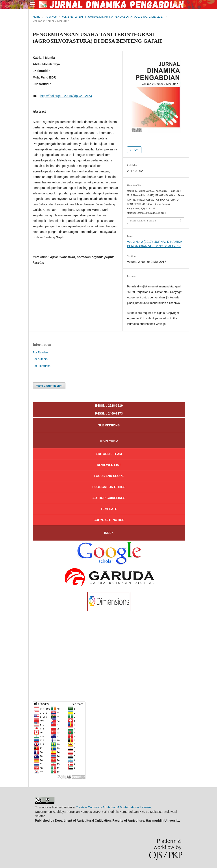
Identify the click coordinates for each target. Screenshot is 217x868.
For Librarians (42, 366)
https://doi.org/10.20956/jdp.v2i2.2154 (66, 96)
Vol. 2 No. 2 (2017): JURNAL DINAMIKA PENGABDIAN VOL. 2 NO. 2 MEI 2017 (113, 17)
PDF (135, 150)
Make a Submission (49, 386)
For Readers (41, 352)
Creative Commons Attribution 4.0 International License (113, 807)
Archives (51, 17)
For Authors (40, 359)
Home (37, 17)
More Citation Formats (143, 220)
